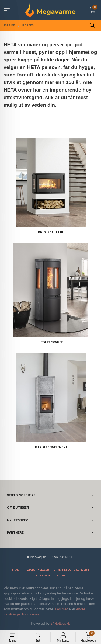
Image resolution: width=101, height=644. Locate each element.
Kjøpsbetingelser (37, 570)
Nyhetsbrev (44, 575)
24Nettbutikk (60, 623)
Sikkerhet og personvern (71, 570)
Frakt (16, 570)
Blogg (61, 575)
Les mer (62, 609)
